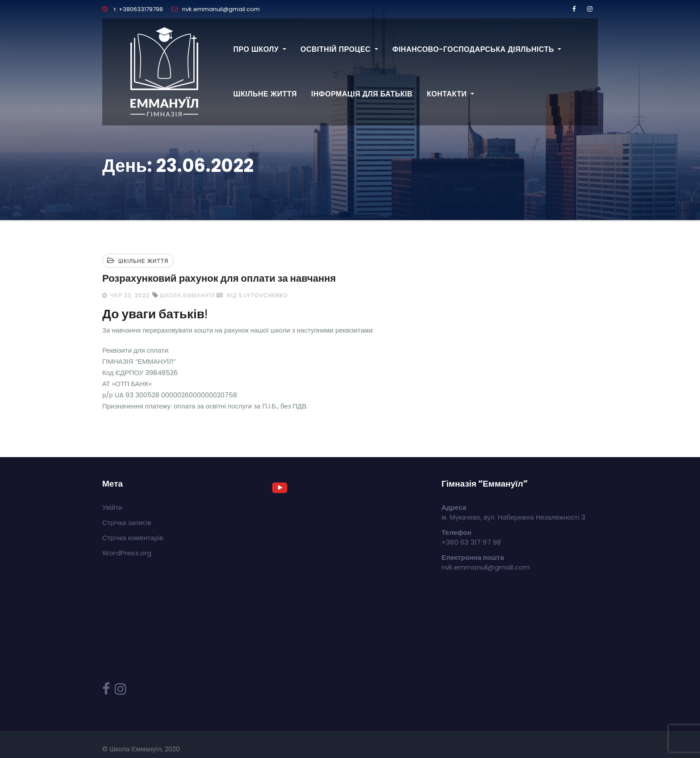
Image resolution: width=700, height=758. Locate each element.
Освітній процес (339, 49)
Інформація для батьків (362, 94)
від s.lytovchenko (252, 295)
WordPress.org (127, 553)
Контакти (450, 94)
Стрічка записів (127, 523)
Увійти (112, 507)
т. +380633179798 (133, 9)
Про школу (260, 49)
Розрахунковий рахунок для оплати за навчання (219, 278)
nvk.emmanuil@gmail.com (216, 9)
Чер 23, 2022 (129, 295)
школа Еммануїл (187, 295)
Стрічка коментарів (133, 538)
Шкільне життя (265, 94)
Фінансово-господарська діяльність (477, 49)
